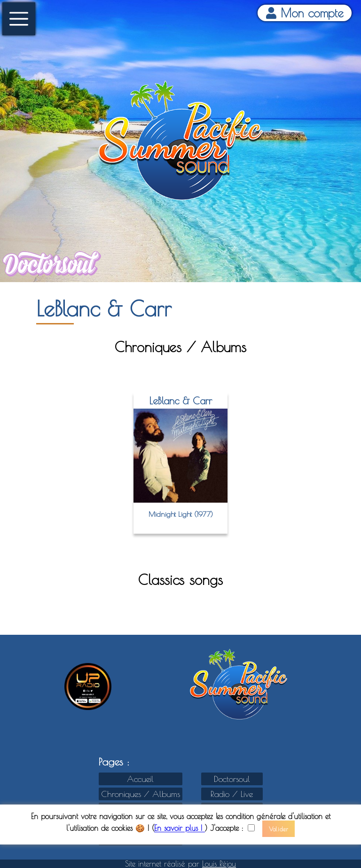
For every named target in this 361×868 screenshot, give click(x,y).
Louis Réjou (219, 864)
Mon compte (305, 13)
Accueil (140, 779)
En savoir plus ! (180, 829)
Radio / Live (232, 794)
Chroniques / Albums (141, 794)
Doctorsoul (232, 779)
